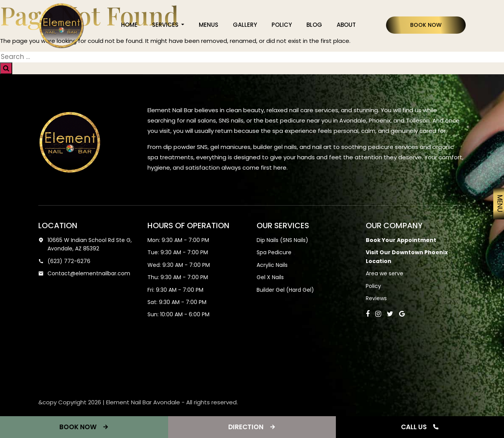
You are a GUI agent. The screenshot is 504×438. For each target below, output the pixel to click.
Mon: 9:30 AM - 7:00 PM (178, 240)
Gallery (245, 25)
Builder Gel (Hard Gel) (285, 290)
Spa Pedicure (274, 252)
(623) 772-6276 (64, 261)
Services (166, 25)
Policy (282, 25)
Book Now (426, 25)
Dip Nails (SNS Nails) (282, 240)
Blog (314, 25)
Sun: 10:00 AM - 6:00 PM (178, 314)
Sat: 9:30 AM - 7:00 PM (177, 302)
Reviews (376, 298)
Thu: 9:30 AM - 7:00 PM (178, 277)
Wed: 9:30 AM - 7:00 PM (179, 265)
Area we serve (385, 273)
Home (129, 25)
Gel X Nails (270, 277)
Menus (209, 25)
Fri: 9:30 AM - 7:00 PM (175, 290)
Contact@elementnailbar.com (84, 273)
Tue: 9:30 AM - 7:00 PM (178, 252)
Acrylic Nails (272, 265)
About (346, 25)
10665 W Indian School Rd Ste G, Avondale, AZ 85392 (85, 244)
